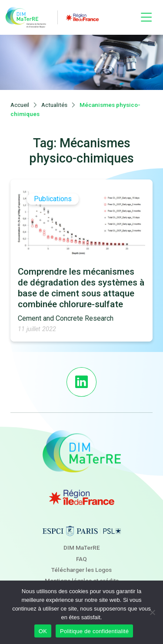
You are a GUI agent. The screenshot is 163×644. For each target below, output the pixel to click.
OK (43, 631)
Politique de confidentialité (94, 631)
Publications (53, 199)
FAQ (81, 559)
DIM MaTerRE (82, 548)
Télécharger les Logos (81, 570)
